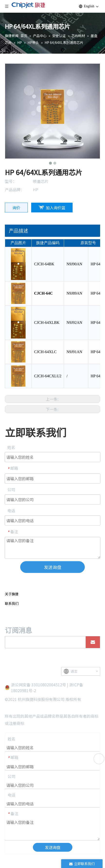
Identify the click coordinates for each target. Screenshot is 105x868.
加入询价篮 (56, 208)
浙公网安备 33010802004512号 (38, 685)
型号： (11, 181)
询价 (16, 208)
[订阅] (93, 642)
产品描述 (19, 231)
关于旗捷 (12, 594)
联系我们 (12, 603)
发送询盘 (53, 567)
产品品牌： (15, 190)
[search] (44, 642)
